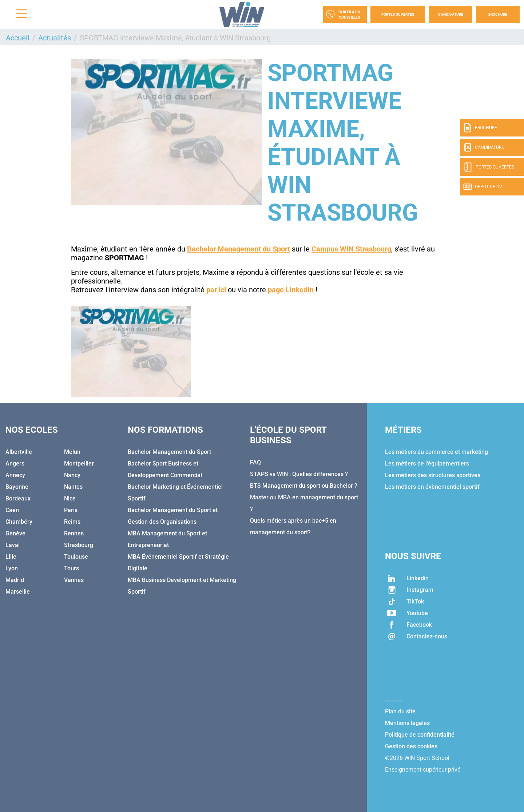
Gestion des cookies (411, 746)
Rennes (74, 533)
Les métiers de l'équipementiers (427, 464)
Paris (71, 510)
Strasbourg (79, 545)
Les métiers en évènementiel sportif (432, 487)
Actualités (55, 38)
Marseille (18, 592)
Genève (15, 533)
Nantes (73, 487)
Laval (13, 545)
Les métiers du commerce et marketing (436, 452)
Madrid (15, 580)
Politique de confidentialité (420, 735)
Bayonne (17, 487)
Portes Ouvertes (398, 14)
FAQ (255, 462)
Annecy (15, 475)
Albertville (19, 452)
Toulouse (76, 557)
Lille (11, 557)
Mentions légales (407, 723)
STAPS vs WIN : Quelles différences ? (299, 474)
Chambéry (19, 522)
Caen (12, 510)
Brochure (498, 14)
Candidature (451, 14)
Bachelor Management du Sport (169, 452)
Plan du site (400, 711)
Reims (72, 522)
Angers (15, 464)
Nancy (72, 475)
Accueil (18, 38)
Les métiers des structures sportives (433, 475)
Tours (72, 568)
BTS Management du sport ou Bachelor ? (304, 486)
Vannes (74, 580)
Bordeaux (18, 498)
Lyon (12, 568)
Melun (72, 452)
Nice (70, 498)
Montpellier (79, 464)
